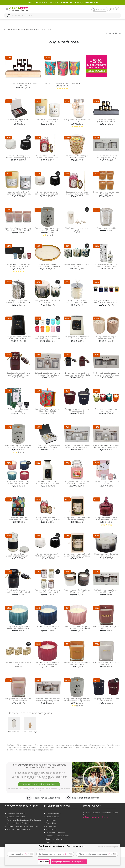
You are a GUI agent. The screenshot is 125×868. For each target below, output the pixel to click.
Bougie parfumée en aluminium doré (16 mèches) (48, 265)
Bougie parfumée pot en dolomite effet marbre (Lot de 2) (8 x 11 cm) (48, 194)
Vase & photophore (44, 30)
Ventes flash (51, 820)
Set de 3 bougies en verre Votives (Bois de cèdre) (106, 157)
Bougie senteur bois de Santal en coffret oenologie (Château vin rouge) (77, 556)
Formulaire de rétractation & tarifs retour (24, 820)
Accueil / (8, 30)
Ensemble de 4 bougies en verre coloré (106, 410)
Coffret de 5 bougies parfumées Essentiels (106, 121)
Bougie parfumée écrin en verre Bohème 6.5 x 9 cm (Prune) (106, 520)
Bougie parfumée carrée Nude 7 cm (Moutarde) (77, 663)
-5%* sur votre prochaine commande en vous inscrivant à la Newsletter (39, 766)
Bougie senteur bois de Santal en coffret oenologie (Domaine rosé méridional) (77, 520)
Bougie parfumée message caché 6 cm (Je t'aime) (48, 663)
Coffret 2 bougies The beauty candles (106, 482)
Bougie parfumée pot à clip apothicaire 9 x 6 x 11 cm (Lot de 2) (77, 375)
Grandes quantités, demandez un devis (23, 826)
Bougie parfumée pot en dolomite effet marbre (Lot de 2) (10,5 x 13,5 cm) (18, 158)
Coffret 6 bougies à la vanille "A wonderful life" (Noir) (48, 446)
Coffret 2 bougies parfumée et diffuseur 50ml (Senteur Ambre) (48, 375)
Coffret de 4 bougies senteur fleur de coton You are (18, 265)
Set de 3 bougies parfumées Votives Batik (62, 83)
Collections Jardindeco (55, 833)
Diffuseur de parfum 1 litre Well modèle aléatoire (106, 265)
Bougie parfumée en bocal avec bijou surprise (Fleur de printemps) (48, 520)
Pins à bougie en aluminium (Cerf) (77, 229)
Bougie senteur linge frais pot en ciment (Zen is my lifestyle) (77, 700)
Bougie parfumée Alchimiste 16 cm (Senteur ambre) (18, 338)
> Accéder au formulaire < (96, 817)
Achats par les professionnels (19, 823)
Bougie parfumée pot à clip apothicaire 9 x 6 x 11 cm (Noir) (18, 591)
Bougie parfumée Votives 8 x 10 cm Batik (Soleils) (48, 410)
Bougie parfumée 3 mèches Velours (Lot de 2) (77, 410)
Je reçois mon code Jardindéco (39, 784)
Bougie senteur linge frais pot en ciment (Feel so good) (48, 229)
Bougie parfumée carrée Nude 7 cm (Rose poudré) (18, 700)
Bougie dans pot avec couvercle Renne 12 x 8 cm (77, 302)
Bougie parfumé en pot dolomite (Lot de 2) (106, 338)
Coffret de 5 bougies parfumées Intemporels (23, 84)
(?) (26, 854)
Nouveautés (51, 826)
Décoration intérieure (23, 30)
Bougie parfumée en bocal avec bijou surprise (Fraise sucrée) (77, 194)
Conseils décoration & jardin (57, 836)
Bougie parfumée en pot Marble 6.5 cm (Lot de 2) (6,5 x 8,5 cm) (48, 556)
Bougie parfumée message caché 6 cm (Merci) (48, 627)
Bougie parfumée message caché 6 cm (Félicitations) (18, 627)
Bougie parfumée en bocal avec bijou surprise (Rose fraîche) (48, 158)
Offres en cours (52, 817)
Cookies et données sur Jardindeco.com (62, 846)
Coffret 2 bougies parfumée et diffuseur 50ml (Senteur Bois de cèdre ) (77, 447)
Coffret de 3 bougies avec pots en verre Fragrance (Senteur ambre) (106, 375)
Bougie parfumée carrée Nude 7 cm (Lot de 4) (106, 193)
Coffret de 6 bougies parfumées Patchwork (18, 519)
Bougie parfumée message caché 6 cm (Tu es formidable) (77, 627)
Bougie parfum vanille (106, 228)
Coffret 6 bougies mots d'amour (18, 121)
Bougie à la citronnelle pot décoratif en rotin (77, 157)
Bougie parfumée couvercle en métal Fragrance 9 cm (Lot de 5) (106, 303)
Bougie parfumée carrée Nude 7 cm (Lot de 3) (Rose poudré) (18, 229)
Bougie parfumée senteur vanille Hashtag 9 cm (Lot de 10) (48, 339)
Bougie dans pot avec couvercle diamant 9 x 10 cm (18, 302)
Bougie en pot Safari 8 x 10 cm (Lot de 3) (77, 265)
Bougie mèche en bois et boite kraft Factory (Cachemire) (48, 122)
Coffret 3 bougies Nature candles (18, 410)
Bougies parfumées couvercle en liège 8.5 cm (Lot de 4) (48, 591)
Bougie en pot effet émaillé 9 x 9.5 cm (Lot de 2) (77, 591)
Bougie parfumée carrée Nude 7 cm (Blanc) (106, 663)
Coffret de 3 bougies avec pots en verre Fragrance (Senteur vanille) (48, 701)
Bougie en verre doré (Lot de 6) (18, 663)
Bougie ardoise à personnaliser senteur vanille (18, 555)
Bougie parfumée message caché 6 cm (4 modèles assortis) (18, 483)
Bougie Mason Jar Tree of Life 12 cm (77, 121)
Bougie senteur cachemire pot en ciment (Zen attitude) (18, 446)
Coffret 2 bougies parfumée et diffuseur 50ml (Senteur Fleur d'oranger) (106, 447)
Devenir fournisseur (54, 839)
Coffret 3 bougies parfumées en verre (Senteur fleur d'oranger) (106, 592)
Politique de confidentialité (18, 829)
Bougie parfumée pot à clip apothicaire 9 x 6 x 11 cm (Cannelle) (18, 375)
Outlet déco (51, 823)
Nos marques (51, 829)
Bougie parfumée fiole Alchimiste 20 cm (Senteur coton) (48, 483)
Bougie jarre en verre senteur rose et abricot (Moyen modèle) (77, 483)
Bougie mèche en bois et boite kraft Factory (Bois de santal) (18, 194)
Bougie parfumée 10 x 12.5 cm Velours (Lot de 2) (106, 700)
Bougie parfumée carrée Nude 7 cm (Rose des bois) (106, 627)
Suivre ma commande (16, 814)
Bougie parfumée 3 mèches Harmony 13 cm (106, 555)
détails (43, 849)
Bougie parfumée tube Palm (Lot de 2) (48, 302)
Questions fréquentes (16, 817)
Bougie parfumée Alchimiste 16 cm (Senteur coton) (77, 338)
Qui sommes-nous (54, 814)
